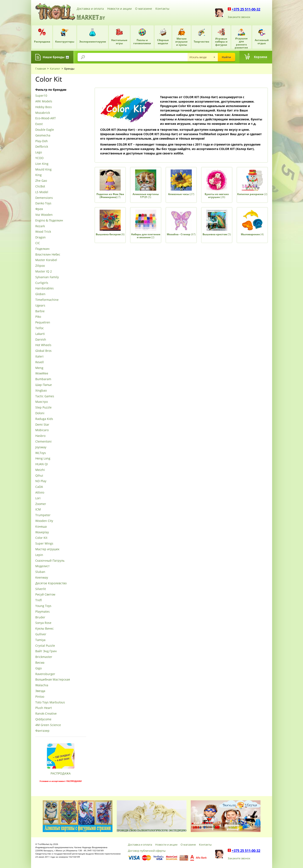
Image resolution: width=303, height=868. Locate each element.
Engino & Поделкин (49, 221)
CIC (38, 243)
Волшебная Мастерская (53, 680)
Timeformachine (47, 300)
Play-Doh (42, 141)
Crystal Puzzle (45, 646)
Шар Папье (44, 385)
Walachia (42, 685)
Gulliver (41, 634)
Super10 (41, 96)
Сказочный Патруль (50, 561)
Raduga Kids (44, 419)
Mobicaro (42, 430)
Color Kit (41, 538)
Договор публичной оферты (147, 851)
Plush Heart (44, 708)
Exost (39, 124)
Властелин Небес (48, 255)
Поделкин (42, 249)
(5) (146, 196)
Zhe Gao (41, 181)
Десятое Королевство (51, 583)
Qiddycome (43, 719)
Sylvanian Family (47, 277)
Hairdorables (45, 288)
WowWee (42, 373)
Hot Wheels (43, 345)
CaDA (39, 487)
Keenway (42, 578)
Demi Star (42, 425)
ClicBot (40, 186)
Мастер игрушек (47, 549)
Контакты (162, 9)
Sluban (40, 572)
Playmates (43, 612)
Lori (38, 498)
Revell (40, 362)
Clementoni (43, 442)
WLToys (41, 453)
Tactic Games (45, 396)
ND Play (41, 481)
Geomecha (43, 135)
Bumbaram (43, 379)
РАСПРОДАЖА (61, 773)
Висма (40, 663)
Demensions (44, 198)
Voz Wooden (44, 215)
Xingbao (41, 391)
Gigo (38, 668)
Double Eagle (45, 130)
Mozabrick (43, 113)
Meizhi (40, 470)
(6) (110, 234)
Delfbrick (42, 147)
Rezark (40, 226)
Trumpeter (43, 515)
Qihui (39, 476)
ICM (38, 510)
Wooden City (44, 521)
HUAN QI (42, 464)
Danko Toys (43, 203)
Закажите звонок (239, 17)
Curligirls (42, 283)
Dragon (40, 237)
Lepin (39, 555)
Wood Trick (43, 232)
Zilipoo (40, 266)
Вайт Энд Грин (46, 651)
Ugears (40, 306)
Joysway (41, 447)
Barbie (40, 311)
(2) (252, 194)
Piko (38, 317)
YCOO (39, 158)
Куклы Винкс (45, 629)
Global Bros (43, 351)
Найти (226, 57)
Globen (40, 294)
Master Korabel (46, 260)
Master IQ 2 (44, 272)
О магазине (144, 9)
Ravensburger (45, 674)
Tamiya (40, 640)
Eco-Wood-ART (46, 118)
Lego (39, 152)
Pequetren (43, 323)
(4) (252, 234)
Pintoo (40, 697)
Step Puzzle (43, 408)
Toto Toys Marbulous (50, 702)
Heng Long (43, 459)
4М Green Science (48, 725)
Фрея (39, 209)
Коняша (41, 527)
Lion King (42, 164)
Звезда (40, 691)
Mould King (43, 170)
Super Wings (44, 544)
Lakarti (40, 334)
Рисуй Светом (45, 595)
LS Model (42, 192)
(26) (217, 196)
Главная (41, 69)
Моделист (43, 566)
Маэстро (42, 402)
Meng (39, 368)
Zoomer (41, 504)
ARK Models (44, 101)
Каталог (55, 69)
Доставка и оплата (90, 9)
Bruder (40, 617)
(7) (110, 196)
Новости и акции (119, 9)
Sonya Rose (43, 623)
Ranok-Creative (46, 714)
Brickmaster (44, 657)
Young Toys (43, 606)
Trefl (38, 600)
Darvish (41, 340)
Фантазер (42, 731)
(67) (181, 234)
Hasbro (40, 436)
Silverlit (41, 589)
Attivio (40, 493)
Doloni (40, 413)
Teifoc (40, 328)
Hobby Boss (44, 107)
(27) (181, 194)
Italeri (39, 357)
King (38, 175)
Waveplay (42, 532)
